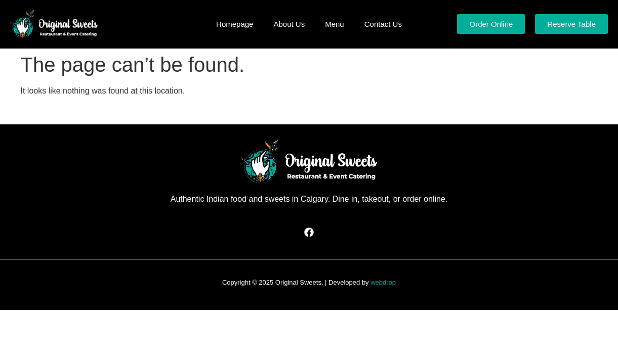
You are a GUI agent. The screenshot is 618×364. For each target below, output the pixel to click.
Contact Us (383, 24)
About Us (289, 24)
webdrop (383, 282)
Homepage (235, 24)
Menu (335, 24)
